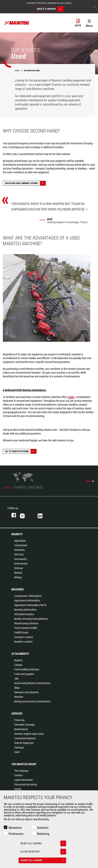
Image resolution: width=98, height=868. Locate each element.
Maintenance (21, 729)
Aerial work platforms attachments (32, 683)
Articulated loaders (24, 614)
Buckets (18, 660)
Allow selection (43, 852)
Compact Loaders (24, 637)
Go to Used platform (21, 451)
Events (18, 789)
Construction (21, 545)
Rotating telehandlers (25, 610)
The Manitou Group (24, 764)
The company (21, 771)
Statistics (43, 828)
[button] (89, 23)
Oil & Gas (19, 554)
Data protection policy (26, 784)
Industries (19, 550)
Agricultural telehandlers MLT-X (30, 605)
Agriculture (20, 541)
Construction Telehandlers (28, 596)
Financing (19, 720)
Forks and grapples (24, 674)
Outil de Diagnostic (24, 743)
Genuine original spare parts (29, 734)
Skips (17, 688)
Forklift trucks (21, 632)
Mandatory (15, 828)
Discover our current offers (25, 183)
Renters (18, 573)
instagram (25, 515)
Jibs (16, 679)
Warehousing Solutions (26, 623)
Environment (21, 564)
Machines (18, 589)
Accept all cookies (43, 860)
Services (17, 714)
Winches (19, 697)
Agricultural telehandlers (27, 600)
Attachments (20, 654)
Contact (18, 775)
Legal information (24, 780)
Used (17, 752)
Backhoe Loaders (23, 642)
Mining (18, 577)
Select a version (50, 9)
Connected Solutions (25, 738)
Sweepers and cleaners (26, 692)
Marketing (43, 834)
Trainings (19, 747)
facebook (12, 515)
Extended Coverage (24, 725)
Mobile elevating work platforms (31, 619)
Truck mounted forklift (26, 628)
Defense (19, 568)
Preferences (16, 834)
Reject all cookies (43, 843)
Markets (17, 534)
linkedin (43, 515)
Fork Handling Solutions (27, 669)
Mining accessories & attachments (32, 701)
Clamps (18, 665)
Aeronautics (21, 559)
